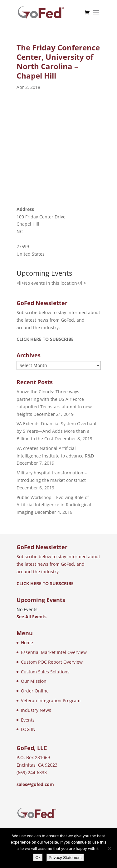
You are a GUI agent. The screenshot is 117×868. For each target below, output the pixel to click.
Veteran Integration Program (51, 700)
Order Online (35, 691)
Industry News (36, 710)
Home (27, 643)
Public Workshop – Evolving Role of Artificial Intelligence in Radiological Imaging (54, 505)
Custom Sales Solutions (45, 672)
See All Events (32, 617)
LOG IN (28, 729)
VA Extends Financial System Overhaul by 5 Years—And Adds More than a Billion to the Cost (56, 431)
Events (28, 720)
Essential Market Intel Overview (54, 652)
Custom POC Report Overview (52, 662)
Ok (38, 858)
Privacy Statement (65, 858)
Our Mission (34, 681)
